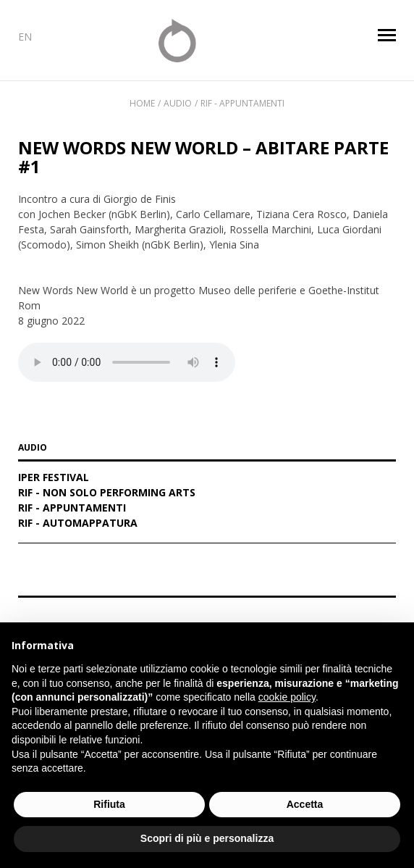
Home (142, 103)
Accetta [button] (305, 804)
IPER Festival (54, 478)
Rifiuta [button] (109, 804)
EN (25, 37)
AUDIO (33, 448)
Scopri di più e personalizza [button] (207, 838)
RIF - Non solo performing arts (107, 493)
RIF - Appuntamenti (242, 103)
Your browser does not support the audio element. (127, 362)
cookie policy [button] (287, 697)
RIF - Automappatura (78, 524)
